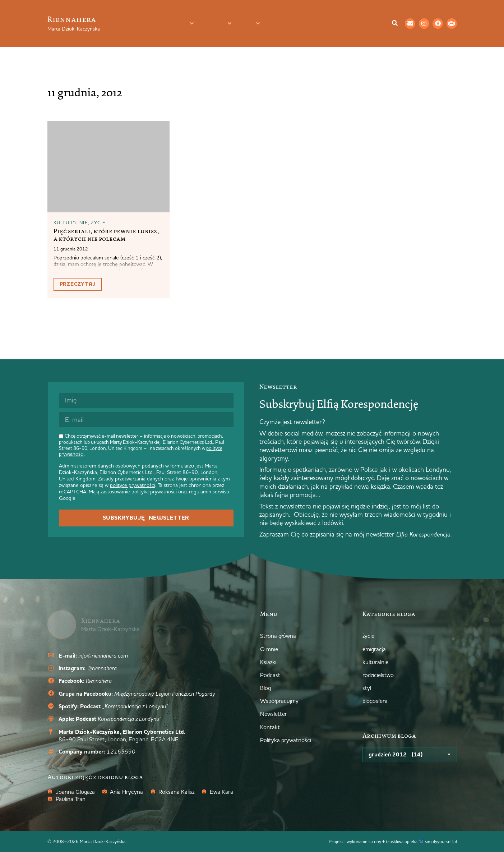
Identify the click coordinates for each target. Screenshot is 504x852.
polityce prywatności (133, 485)
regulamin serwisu (209, 492)
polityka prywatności (154, 492)
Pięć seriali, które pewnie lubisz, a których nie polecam (106, 235)
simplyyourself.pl (441, 841)
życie (98, 222)
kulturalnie (71, 222)
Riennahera (72, 19)
